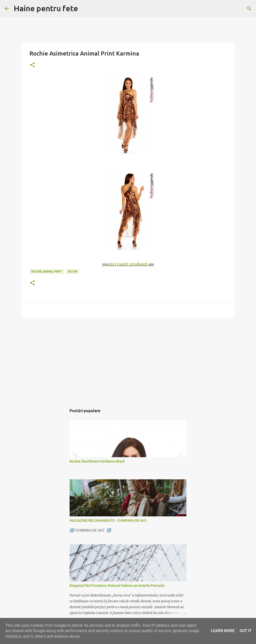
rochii (73, 271)
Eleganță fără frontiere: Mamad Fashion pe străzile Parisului (117, 586)
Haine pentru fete (46, 8)
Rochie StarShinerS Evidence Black (97, 461)
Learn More (223, 631)
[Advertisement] (128, 359)
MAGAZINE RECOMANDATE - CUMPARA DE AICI (108, 521)
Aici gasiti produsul (128, 264)
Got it (245, 631)
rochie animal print (47, 271)
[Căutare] (249, 9)
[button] (32, 65)
